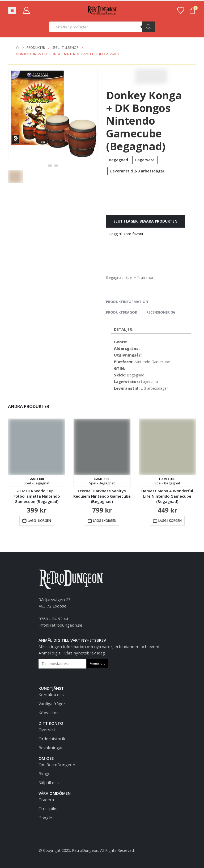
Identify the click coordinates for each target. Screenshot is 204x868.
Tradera (46, 800)
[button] (12, 10)
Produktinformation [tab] (127, 302)
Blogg (44, 774)
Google (45, 818)
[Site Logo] (102, 10)
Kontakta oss (51, 695)
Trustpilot (48, 809)
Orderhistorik (52, 739)
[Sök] (148, 27)
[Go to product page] (37, 453)
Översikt (47, 730)
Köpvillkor (48, 713)
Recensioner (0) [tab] (161, 312)
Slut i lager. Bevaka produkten (145, 221)
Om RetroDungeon (57, 765)
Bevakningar (51, 748)
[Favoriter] (180, 10)
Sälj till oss (49, 783)
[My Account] (26, 10)
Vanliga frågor (52, 704)
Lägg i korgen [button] (39, 521)
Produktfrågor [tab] (122, 312)
